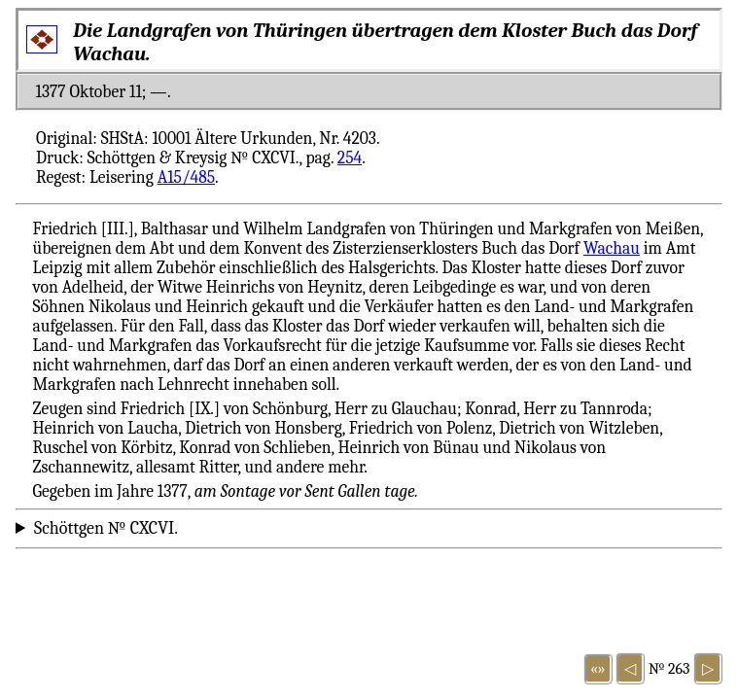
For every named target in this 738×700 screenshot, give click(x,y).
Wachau (612, 248)
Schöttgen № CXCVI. (106, 528)
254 (350, 157)
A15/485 (186, 177)
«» (598, 669)
